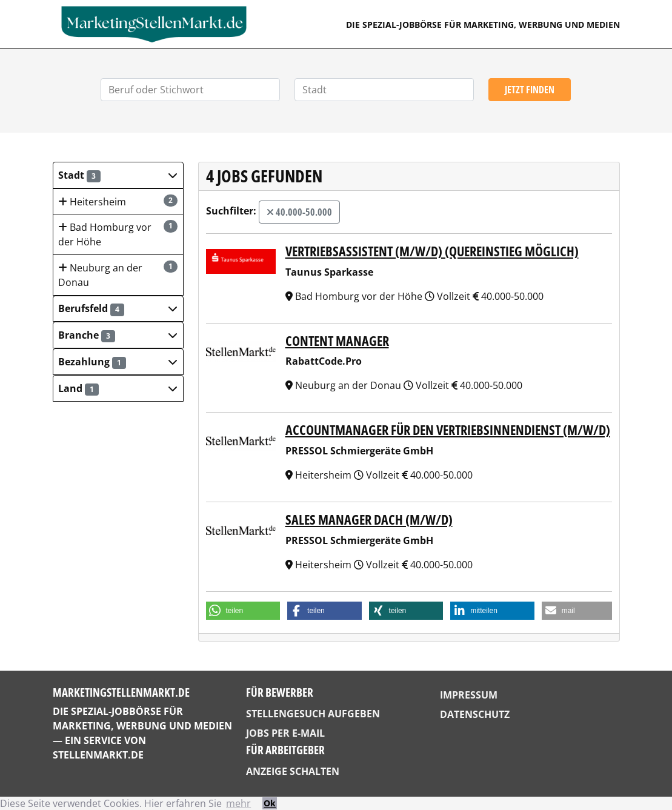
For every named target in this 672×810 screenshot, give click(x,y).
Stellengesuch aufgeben (313, 714)
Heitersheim (118, 201)
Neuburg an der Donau (118, 275)
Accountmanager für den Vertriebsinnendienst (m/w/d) (448, 430)
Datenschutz (475, 714)
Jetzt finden (530, 90)
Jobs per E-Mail (285, 733)
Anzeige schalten (293, 771)
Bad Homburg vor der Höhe (118, 234)
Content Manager (337, 341)
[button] (118, 175)
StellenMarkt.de (98, 755)
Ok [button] (270, 803)
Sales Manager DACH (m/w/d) (369, 520)
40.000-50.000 (299, 212)
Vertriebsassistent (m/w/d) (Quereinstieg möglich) (432, 251)
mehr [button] (238, 803)
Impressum (469, 695)
